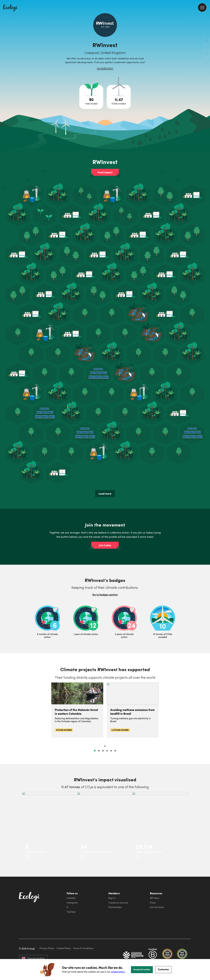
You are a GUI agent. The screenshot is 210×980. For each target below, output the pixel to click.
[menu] (202, 8)
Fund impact (105, 172)
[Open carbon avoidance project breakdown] (119, 97)
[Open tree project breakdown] (91, 97)
